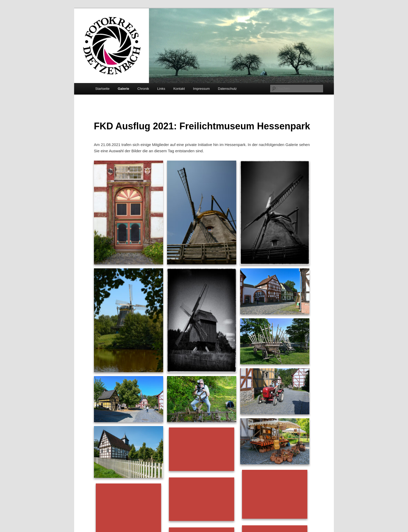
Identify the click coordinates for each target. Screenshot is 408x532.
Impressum (201, 89)
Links (161, 89)
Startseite (102, 89)
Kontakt (179, 89)
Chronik (143, 89)
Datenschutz (227, 89)
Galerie (123, 89)
